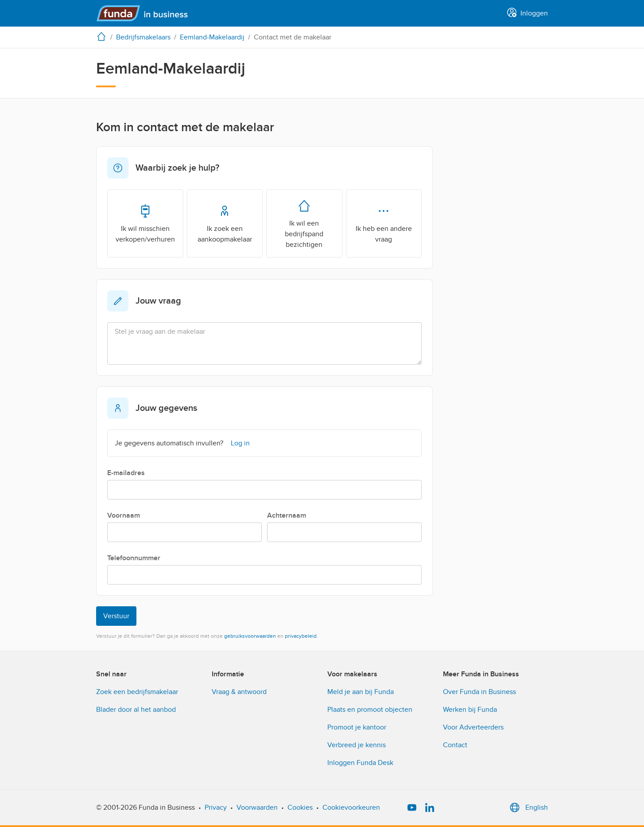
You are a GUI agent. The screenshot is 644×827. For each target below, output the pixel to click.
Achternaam (287, 515)
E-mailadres (126, 473)
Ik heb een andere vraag (384, 223)
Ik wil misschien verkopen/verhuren (145, 223)
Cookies (300, 807)
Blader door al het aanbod (136, 710)
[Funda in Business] (146, 13)
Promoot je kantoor (357, 727)
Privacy (216, 807)
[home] (103, 36)
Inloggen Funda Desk (360, 763)
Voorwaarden (257, 807)
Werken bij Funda (470, 710)
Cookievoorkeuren (351, 807)
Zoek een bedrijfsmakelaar (137, 692)
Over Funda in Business (479, 692)
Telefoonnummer (134, 558)
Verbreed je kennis (357, 745)
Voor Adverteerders (473, 727)
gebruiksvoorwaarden (250, 636)
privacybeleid (301, 636)
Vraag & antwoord (239, 692)
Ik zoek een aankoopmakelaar (225, 223)
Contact (455, 745)
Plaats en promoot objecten (370, 710)
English (528, 807)
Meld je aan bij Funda (361, 692)
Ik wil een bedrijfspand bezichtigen (304, 223)
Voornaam (124, 515)
